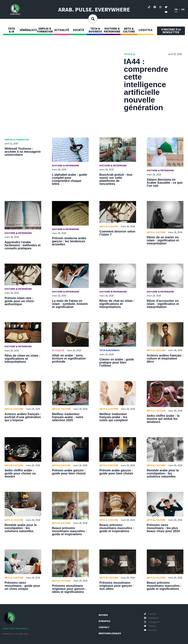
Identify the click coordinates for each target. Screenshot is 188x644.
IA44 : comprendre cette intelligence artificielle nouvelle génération (146, 85)
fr (176, 9)
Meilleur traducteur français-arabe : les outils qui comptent (114, 417)
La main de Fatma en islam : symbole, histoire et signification (70, 304)
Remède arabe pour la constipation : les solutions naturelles (163, 473)
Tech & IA (129, 54)
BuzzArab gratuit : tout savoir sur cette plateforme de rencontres (116, 179)
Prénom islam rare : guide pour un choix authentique (19, 301)
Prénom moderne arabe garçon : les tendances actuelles (69, 241)
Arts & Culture (109, 226)
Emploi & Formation (17, 139)
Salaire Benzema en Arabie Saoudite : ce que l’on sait (165, 183)
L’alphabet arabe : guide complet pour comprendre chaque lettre (69, 179)
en (183, 9)
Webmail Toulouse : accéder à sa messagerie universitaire (23, 152)
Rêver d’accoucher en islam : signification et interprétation (163, 304)
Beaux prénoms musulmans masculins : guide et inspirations (69, 531)
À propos (106, 621)
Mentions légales (111, 633)
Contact (106, 627)
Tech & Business (109, 350)
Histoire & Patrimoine (66, 165)
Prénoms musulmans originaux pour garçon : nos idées (117, 586)
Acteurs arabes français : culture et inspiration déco (165, 358)
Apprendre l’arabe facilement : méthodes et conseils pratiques (23, 245)
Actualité (58, 350)
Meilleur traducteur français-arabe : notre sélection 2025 (68, 417)
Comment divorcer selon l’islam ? (117, 233)
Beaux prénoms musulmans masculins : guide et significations (164, 586)
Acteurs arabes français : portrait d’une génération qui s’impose (23, 417)
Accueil (105, 615)
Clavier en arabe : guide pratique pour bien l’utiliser (117, 362)
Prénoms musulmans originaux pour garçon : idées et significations (69, 589)
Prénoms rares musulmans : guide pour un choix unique (22, 586)
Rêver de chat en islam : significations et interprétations (117, 304)
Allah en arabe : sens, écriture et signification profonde (69, 358)
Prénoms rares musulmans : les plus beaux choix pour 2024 (163, 528)
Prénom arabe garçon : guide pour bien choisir (69, 472)
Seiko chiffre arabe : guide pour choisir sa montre (20, 473)
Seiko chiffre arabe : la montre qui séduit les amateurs (163, 419)
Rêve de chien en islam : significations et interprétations (22, 359)
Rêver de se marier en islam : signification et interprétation (163, 240)
